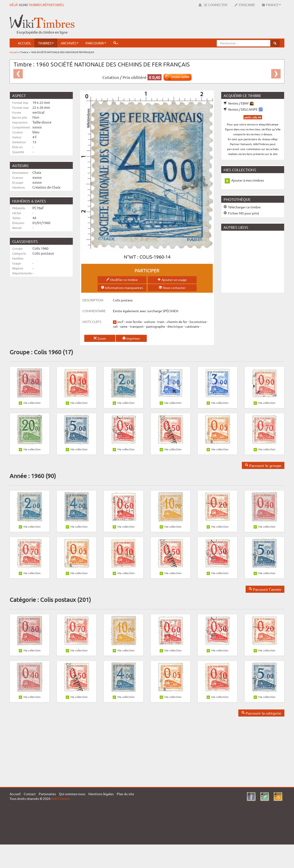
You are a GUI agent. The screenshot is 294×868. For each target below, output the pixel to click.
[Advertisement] (199, 25)
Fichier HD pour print (241, 213)
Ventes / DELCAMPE (243, 109)
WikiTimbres (60, 798)
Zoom (100, 338)
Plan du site (125, 794)
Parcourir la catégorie (261, 713)
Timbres (46, 43)
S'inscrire (245, 5)
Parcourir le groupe (263, 465)
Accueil (24, 43)
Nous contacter (172, 288)
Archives (70, 43)
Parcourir (96, 43)
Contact (30, 794)
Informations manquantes (122, 288)
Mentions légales (101, 794)
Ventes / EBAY (239, 103)
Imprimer (131, 338)
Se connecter (213, 5)
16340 (23, 5)
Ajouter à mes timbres (248, 180)
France (271, 5)
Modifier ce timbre (122, 280)
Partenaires (47, 794)
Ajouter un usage (172, 280)
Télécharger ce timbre (242, 207)
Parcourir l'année (265, 589)
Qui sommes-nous (72, 794)
